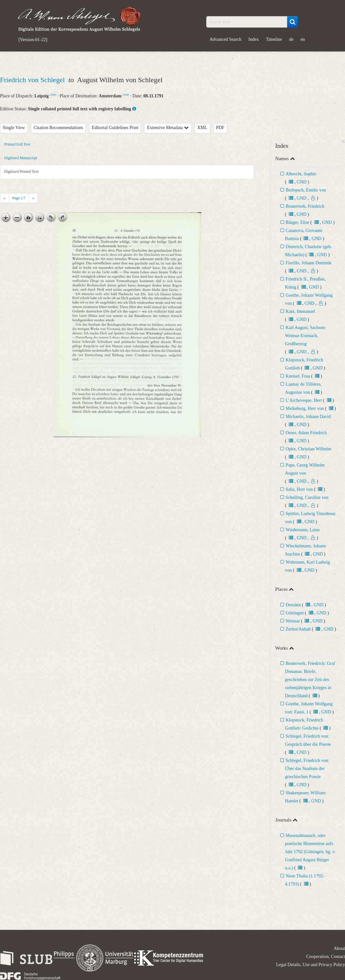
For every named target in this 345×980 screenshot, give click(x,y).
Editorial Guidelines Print (115, 128)
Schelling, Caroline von (307, 497)
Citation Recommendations (58, 128)
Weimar (293, 621)
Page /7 (19, 198)
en (303, 39)
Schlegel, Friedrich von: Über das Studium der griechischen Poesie (307, 769)
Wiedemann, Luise (302, 530)
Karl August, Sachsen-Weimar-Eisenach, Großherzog (306, 336)
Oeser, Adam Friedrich (306, 433)
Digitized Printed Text (21, 171)
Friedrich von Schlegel (33, 80)
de (291, 39)
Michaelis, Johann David (308, 417)
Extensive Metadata (168, 128)
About (339, 948)
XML (202, 128)
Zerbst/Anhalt (298, 629)
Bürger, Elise (298, 222)
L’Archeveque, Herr (304, 400)
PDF (220, 128)
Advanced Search (225, 39)
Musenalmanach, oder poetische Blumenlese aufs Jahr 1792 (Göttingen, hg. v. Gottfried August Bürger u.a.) (310, 852)
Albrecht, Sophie (301, 174)
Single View (14, 128)
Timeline (274, 39)
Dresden (293, 605)
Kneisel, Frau (298, 376)
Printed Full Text (17, 144)
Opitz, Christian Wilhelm (308, 449)
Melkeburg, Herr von (305, 408)
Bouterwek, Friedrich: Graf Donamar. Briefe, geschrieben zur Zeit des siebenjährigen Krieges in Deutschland (310, 680)
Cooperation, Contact (326, 957)
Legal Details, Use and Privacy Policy (311, 965)
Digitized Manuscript (21, 158)
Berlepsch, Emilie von (306, 190)
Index (253, 39)
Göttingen (295, 613)
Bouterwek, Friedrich (305, 206)
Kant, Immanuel (300, 311)
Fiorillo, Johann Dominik (308, 263)
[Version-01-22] (33, 40)
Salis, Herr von (299, 489)
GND (53, 95)
